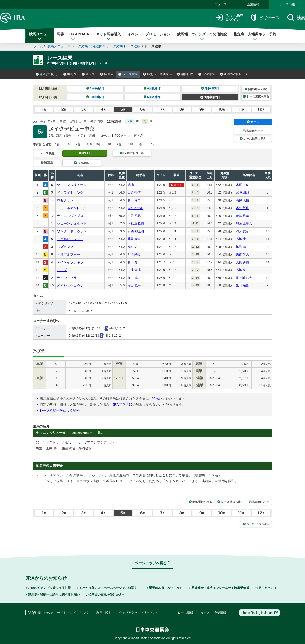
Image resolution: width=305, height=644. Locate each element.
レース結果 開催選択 (87, 46)
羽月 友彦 (242, 231)
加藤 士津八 (244, 223)
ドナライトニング (70, 193)
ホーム (38, 46)
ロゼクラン (65, 200)
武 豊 (131, 185)
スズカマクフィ (68, 247)
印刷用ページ (253, 131)
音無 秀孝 (242, 216)
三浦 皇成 (134, 270)
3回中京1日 (210, 88)
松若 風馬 (134, 216)
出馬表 (70, 74)
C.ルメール (135, 208)
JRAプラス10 (123, 404)
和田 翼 (133, 262)
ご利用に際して (104, 613)
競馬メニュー (40, 36)
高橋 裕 (241, 270)
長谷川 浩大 (244, 278)
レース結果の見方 (253, 139)
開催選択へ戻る (256, 89)
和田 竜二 (134, 200)
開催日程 (185, 74)
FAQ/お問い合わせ (40, 613)
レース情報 (287, 4)
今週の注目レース (234, 74)
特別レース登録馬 (157, 74)
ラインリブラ (67, 278)
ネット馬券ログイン (230, 18)
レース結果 (128, 74)
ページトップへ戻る (256, 524)
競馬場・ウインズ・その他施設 (202, 36)
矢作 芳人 (242, 254)
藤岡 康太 (134, 239)
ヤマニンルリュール (72, 185)
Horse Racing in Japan (260, 613)
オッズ (88, 74)
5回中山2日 (95, 97)
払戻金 (107, 74)
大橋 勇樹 (242, 262)
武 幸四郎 (242, 192)
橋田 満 (241, 247)
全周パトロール (132, 153)
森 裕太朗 (137, 231)
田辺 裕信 (134, 192)
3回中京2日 (210, 97)
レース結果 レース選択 (124, 46)
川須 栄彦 (134, 254)
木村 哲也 (242, 208)
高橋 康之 (242, 239)
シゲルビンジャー (70, 239)
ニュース (221, 4)
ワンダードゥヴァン (72, 231)
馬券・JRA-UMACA (73, 36)
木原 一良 (242, 185)
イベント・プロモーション (149, 36)
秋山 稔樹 (137, 223)
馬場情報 (206, 74)
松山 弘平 (134, 285)
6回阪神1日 (153, 88)
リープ (62, 270)
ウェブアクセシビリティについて (142, 613)
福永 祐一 (134, 247)
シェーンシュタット (72, 224)
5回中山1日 (95, 88)
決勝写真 (81, 163)
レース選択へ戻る (256, 96)
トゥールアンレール (72, 208)
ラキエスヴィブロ (70, 216)
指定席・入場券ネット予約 (255, 36)
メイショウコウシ (70, 286)
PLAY (85, 153)
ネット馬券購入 (109, 36)
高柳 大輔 (242, 200)
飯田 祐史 (242, 285)
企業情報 (253, 4)
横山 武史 (134, 278)
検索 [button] (296, 18)
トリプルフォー (68, 255)
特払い (157, 399)
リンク (84, 613)
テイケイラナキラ (70, 262)
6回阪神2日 (153, 97)
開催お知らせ (47, 74)
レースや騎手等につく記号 (60, 410)
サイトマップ (66, 613)
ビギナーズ (265, 18)
